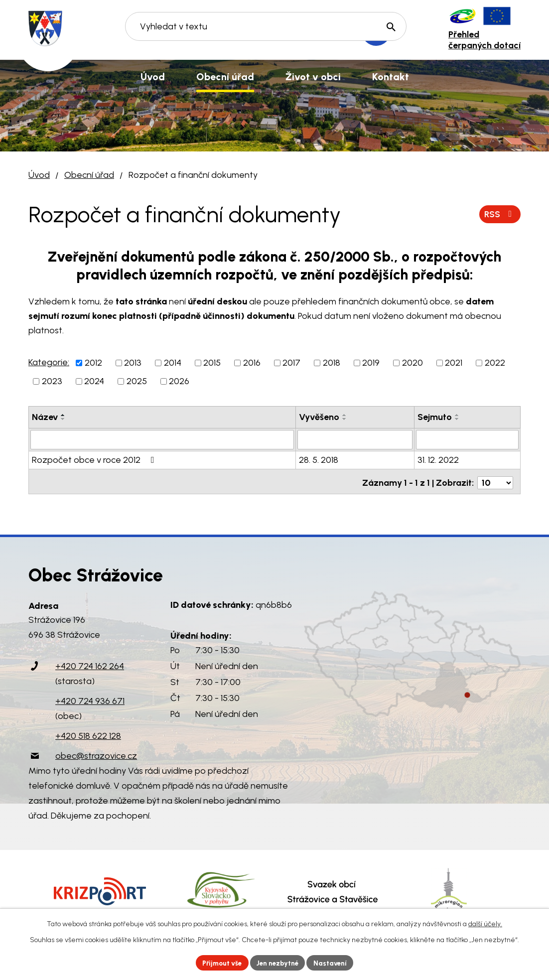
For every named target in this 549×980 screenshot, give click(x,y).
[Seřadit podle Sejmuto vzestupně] (457, 415)
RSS (499, 214)
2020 (412, 363)
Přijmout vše (219, 962)
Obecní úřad (89, 175)
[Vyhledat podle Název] (162, 439)
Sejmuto (435, 417)
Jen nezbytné (279, 962)
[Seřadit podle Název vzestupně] (63, 415)
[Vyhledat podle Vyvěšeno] (355, 439)
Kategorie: (49, 362)
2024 (94, 381)
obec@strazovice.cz (96, 753)
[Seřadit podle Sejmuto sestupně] (457, 419)
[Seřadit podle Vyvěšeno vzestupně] (345, 415)
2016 (252, 363)
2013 (133, 363)
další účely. (485, 923)
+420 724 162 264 (90, 663)
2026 (179, 381)
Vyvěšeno (319, 417)
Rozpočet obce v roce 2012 (95, 459)
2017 (291, 363)
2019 (371, 363)
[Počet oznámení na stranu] (495, 480)
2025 (137, 381)
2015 (212, 363)
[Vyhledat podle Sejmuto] (467, 439)
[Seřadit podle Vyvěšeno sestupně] (345, 419)
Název (45, 417)
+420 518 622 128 (88, 733)
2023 (52, 381)
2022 (495, 363)
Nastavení (334, 962)
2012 (93, 363)
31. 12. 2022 (438, 459)
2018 (332, 363)
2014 (173, 363)
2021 (454, 363)
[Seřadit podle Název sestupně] (63, 419)
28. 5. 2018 (319, 459)
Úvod (39, 175)
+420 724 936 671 (90, 698)
